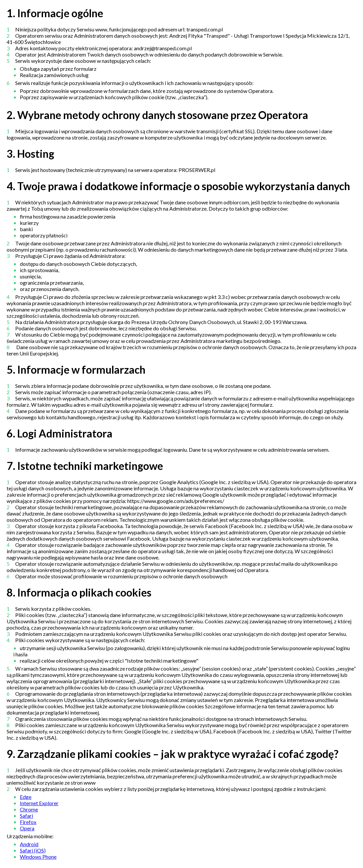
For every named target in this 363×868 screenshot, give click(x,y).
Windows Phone (38, 857)
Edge (26, 797)
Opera (27, 828)
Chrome (29, 809)
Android (29, 844)
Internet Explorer (39, 803)
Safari (26, 816)
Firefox (28, 822)
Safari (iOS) (33, 850)
